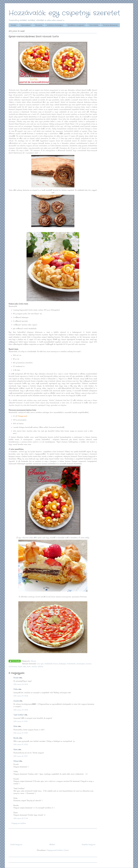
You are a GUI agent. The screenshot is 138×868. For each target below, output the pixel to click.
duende (16, 701)
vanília (34, 667)
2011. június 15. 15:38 (21, 745)
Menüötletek (94, 25)
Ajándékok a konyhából (76, 25)
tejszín (20, 667)
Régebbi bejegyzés (89, 845)
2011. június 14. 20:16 (21, 696)
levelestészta (71, 664)
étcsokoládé (48, 664)
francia (56, 664)
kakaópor (63, 664)
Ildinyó (16, 761)
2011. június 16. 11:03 (20, 756)
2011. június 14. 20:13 (21, 684)
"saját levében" (19, 715)
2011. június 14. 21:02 (21, 710)
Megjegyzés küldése (19, 823)
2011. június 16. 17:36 (21, 818)
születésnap (13, 667)
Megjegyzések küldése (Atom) (58, 850)
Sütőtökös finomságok (55, 25)
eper (42, 664)
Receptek (39, 25)
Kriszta (16, 678)
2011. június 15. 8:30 (20, 721)
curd (38, 664)
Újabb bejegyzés (16, 845)
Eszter (16, 750)
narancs (89, 664)
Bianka (16, 738)
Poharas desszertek (110, 25)
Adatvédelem (26, 25)
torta (29, 667)
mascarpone (81, 664)
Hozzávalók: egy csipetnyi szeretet (64, 13)
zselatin (40, 667)
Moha (16, 689)
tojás (25, 667)
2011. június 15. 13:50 (21, 733)
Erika (15, 726)
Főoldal (13, 25)
